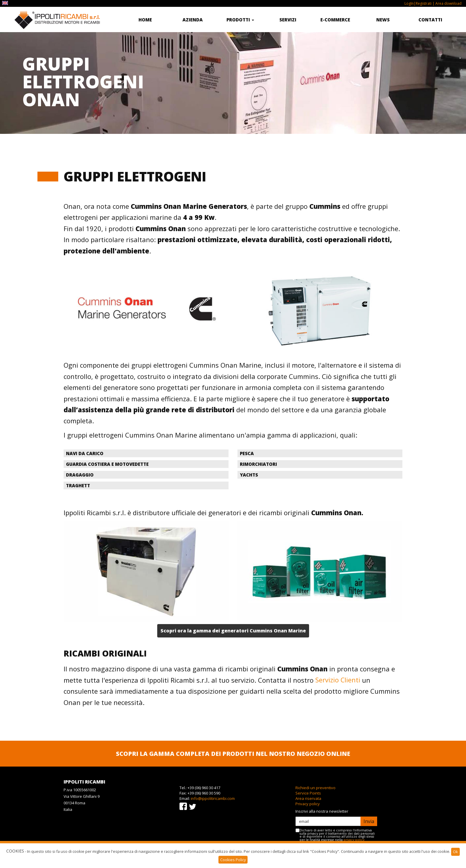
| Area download (447, 3)
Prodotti (240, 20)
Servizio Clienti (338, 680)
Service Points (308, 793)
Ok (455, 852)
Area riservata (308, 798)
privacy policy (354, 840)
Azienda (193, 20)
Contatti (430, 20)
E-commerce (335, 20)
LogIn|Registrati (418, 3)
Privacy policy (308, 804)
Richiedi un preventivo (315, 788)
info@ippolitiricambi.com (213, 798)
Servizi (288, 20)
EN (6, 3)
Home (145, 20)
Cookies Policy (233, 860)
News (383, 20)
